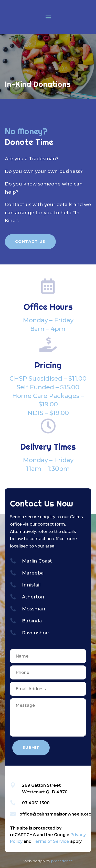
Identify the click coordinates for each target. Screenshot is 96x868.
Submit (31, 747)
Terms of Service (51, 841)
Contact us (18, 205)
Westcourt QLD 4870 (45, 792)
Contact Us (30, 242)
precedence (62, 861)
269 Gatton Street (41, 785)
